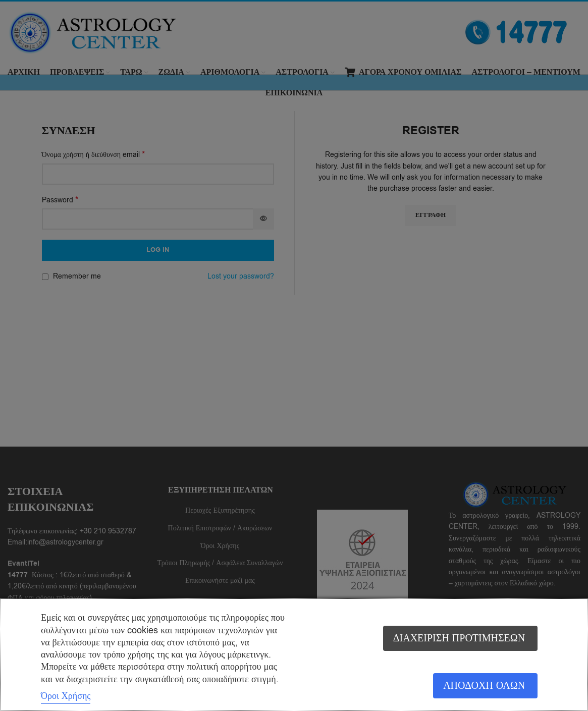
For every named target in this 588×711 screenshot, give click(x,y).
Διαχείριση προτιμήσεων (459, 638)
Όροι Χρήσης (66, 696)
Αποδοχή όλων (484, 686)
